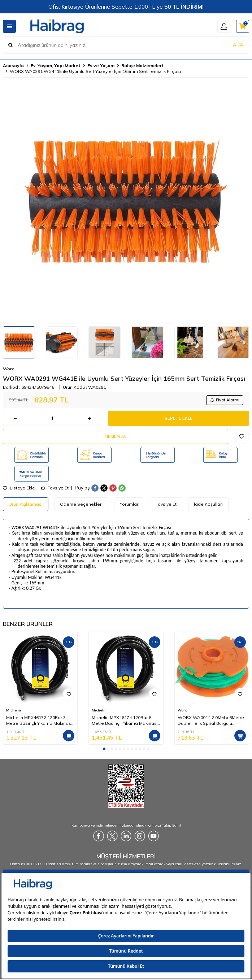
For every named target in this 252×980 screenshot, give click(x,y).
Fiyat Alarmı (225, 400)
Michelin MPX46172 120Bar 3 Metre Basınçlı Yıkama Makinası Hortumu (39, 720)
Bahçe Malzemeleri (142, 66)
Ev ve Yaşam (101, 66)
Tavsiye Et (55, 488)
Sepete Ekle (179, 418)
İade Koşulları (208, 504)
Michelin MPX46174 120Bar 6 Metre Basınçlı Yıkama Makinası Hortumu (125, 720)
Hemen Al (116, 436)
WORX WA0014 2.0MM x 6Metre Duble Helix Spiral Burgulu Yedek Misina (211, 720)
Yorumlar (129, 504)
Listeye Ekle (19, 488)
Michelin (14, 710)
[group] (126, 200)
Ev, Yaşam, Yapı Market (56, 66)
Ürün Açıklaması (26, 504)
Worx (8, 369)
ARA (238, 45)
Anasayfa (13, 66)
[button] (104, 749)
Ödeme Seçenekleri (81, 504)
